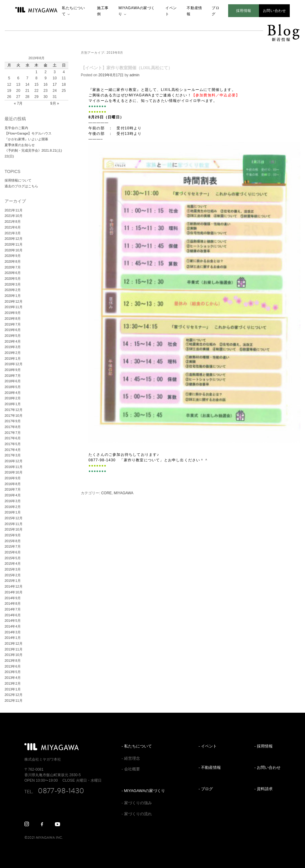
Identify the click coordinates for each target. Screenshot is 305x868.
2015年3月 (13, 569)
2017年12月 (14, 410)
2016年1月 (13, 512)
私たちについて (74, 11)
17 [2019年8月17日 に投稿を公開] (54, 85)
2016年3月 (13, 501)
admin (134, 75)
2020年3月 (13, 284)
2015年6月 (13, 552)
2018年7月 (13, 376)
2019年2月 (13, 353)
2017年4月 (13, 450)
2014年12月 (14, 586)
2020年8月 (13, 261)
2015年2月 (13, 575)
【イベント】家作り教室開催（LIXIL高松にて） (127, 68)
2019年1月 (13, 358)
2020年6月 (13, 273)
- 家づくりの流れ (137, 814)
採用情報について (18, 180)
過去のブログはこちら (21, 186)
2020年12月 (14, 239)
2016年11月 (14, 467)
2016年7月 (13, 489)
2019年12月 (14, 301)
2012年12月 (14, 695)
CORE (107, 493)
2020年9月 (13, 256)
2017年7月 (13, 433)
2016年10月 (14, 472)
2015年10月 (14, 529)
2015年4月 (13, 564)
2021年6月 (13, 227)
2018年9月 (13, 370)
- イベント (208, 746)
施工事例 (103, 11)
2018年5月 (13, 387)
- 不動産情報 (210, 767)
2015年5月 (13, 558)
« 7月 (18, 103)
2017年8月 (13, 427)
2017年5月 (13, 444)
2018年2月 (13, 398)
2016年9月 (13, 478)
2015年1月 (13, 581)
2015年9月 (13, 535)
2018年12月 (14, 364)
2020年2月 (13, 290)
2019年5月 (13, 336)
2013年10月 (14, 655)
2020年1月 (13, 296)
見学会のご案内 (16, 128)
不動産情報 (194, 11)
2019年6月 (13, 330)
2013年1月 (13, 689)
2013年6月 (13, 666)
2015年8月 (13, 541)
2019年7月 (13, 324)
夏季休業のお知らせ (20, 145)
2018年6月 (13, 381)
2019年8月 (13, 319)
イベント (171, 11)
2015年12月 (14, 518)
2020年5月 (13, 279)
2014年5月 (13, 621)
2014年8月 (13, 603)
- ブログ (206, 789)
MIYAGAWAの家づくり (136, 11)
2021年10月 (14, 216)
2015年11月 (14, 524)
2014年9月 (13, 598)
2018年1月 (13, 404)
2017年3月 (13, 455)
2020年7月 (13, 267)
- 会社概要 (131, 769)
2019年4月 (13, 341)
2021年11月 (14, 210)
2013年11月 (14, 649)
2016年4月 (13, 495)
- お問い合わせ (267, 767)
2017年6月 (13, 438)
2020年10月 (14, 250)
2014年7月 (13, 609)
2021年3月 (13, 233)
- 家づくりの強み (137, 803)
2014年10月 (14, 592)
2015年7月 (13, 546)
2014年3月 (13, 632)
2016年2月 (13, 507)
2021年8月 (13, 222)
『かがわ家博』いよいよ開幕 (26, 139)
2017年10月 (14, 416)
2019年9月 (13, 313)
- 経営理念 (131, 758)
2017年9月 (13, 421)
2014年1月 (13, 638)
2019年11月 (14, 307)
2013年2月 (13, 683)
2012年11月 (14, 701)
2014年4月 (13, 626)
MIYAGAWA (124, 493)
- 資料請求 (264, 789)
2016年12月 (14, 461)
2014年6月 (13, 615)
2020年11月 (14, 244)
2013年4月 (13, 678)
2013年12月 (14, 643)
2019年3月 (13, 347)
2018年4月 (13, 393)
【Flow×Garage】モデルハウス (28, 133)
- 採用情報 (264, 746)
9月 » (55, 103)
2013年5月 (13, 672)
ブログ (215, 11)
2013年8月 (13, 661)
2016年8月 (13, 484)
